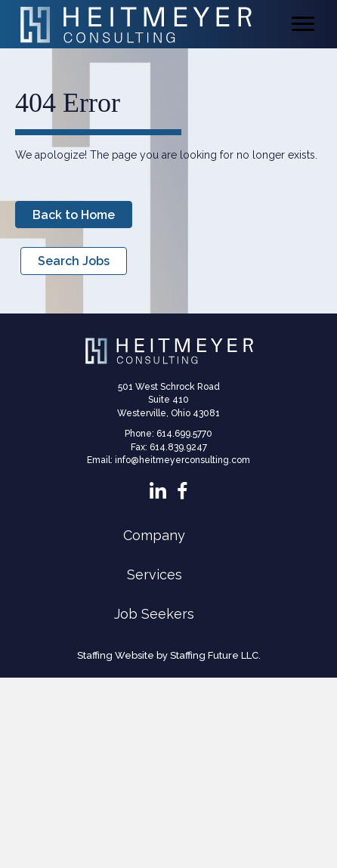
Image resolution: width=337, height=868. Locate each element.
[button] (74, 215)
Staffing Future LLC (214, 655)
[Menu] (303, 24)
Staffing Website (116, 655)
